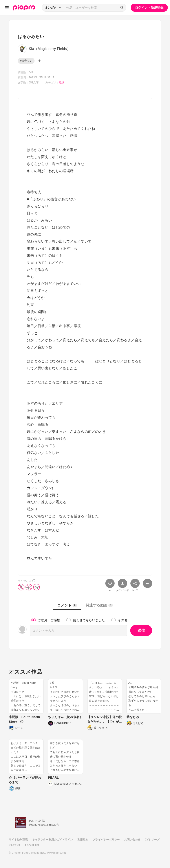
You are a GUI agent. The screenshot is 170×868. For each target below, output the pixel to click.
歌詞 (62, 83)
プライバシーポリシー (106, 840)
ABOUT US (32, 845)
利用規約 (83, 840)
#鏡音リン (26, 61)
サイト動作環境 (18, 840)
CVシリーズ (152, 840)
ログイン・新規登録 (149, 7)
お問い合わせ (132, 840)
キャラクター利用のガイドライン (52, 840)
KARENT (15, 845)
